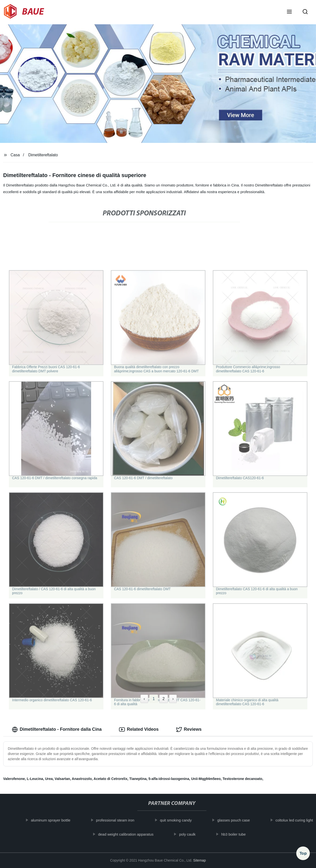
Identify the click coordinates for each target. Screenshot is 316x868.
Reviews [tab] (189, 730)
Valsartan (62, 779)
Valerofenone (14, 779)
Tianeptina (138, 779)
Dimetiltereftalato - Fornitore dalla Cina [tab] (57, 730)
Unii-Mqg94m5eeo (206, 779)
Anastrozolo (82, 779)
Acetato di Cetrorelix (110, 779)
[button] (289, 12)
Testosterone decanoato (243, 779)
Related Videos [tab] (139, 730)
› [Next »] (173, 699)
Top (303, 855)
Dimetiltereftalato (43, 155)
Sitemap (200, 860)
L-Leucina (35, 779)
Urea (49, 779)
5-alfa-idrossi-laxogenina (169, 779)
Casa (15, 155)
